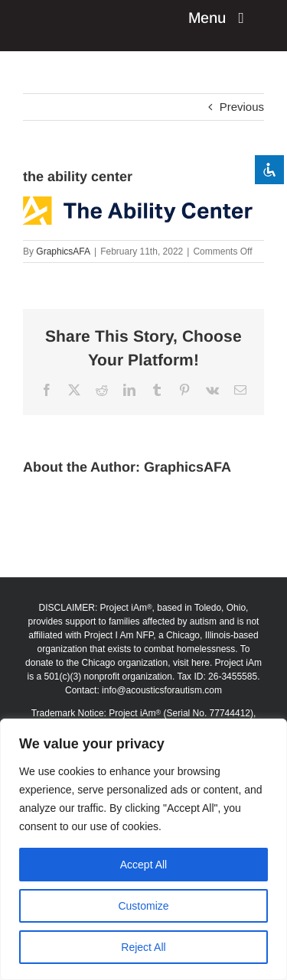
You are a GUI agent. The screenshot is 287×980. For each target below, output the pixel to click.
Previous (242, 107)
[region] (143, 849)
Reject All (143, 947)
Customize (143, 906)
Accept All (143, 865)
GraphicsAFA (63, 251)
